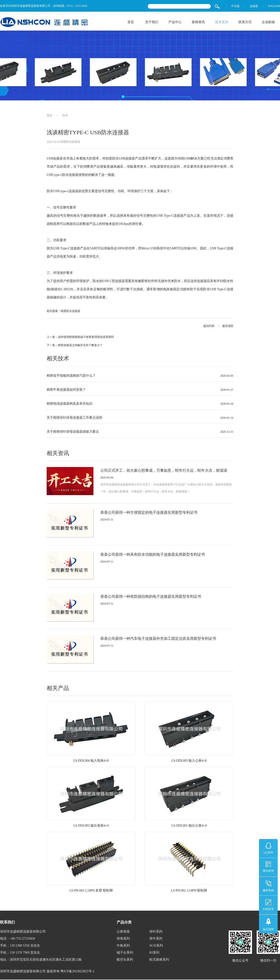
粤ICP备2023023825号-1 (77, 972)
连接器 (254, 6)
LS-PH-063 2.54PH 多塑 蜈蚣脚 (91, 891)
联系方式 (245, 22)
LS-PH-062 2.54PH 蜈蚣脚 (189, 891)
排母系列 (123, 939)
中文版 (235, 6)
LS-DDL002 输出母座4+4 (91, 826)
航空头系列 (125, 960)
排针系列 (156, 932)
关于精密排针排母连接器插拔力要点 (73, 432)
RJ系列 (154, 953)
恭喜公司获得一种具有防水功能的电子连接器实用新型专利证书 (153, 555)
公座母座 (123, 932)
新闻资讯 (198, 22)
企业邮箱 (268, 22)
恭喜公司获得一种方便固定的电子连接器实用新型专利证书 (149, 513)
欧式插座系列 (159, 960)
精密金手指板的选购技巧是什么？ (71, 376)
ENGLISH (274, 6)
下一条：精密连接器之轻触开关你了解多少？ (75, 346)
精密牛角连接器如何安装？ (66, 390)
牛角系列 (123, 946)
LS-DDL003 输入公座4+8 (189, 761)
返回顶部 (228, 326)
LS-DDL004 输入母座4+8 (91, 761)
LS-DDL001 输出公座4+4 (189, 826)
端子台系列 (125, 953)
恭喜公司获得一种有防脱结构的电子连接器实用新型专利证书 (151, 597)
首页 (131, 22)
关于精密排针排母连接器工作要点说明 (74, 418)
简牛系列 (156, 939)
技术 (65, 116)
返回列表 (209, 326)
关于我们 (152, 22)
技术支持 (222, 22)
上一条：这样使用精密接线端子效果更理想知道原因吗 (80, 337)
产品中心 (175, 22)
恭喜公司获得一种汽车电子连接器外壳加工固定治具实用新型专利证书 (158, 639)
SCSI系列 (156, 946)
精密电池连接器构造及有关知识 (70, 404)
